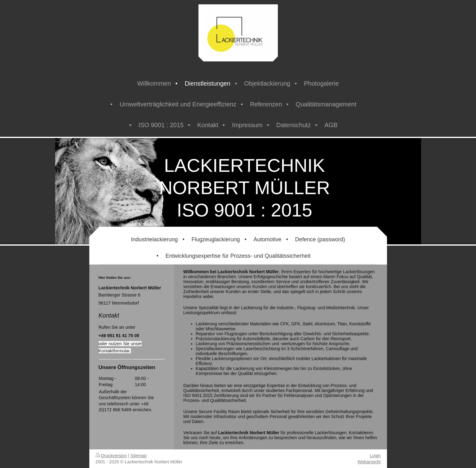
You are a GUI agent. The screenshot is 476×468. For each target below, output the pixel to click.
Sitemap (139, 456)
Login (375, 456)
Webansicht (369, 462)
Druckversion (111, 456)
